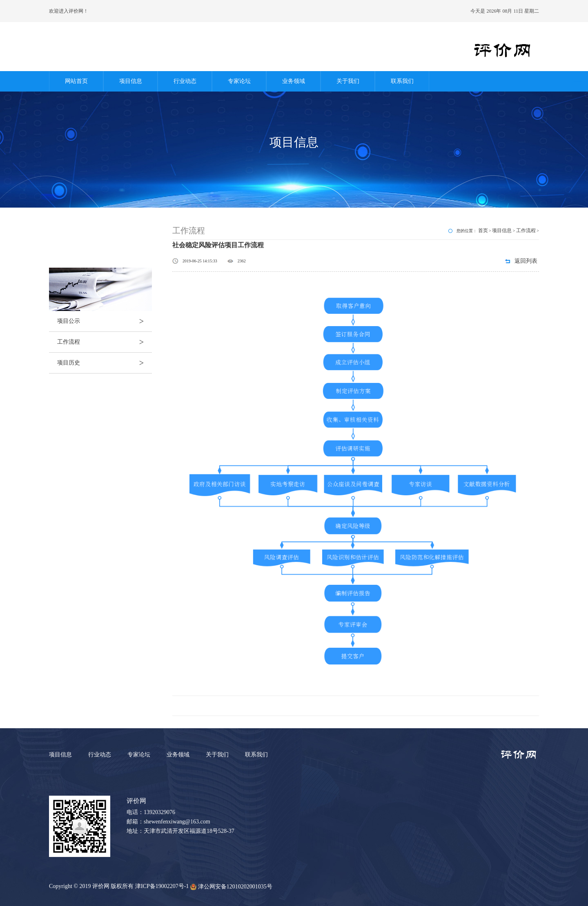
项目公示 (105, 321)
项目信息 (131, 81)
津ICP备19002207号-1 (162, 886)
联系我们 (402, 81)
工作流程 (105, 342)
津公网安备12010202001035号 (231, 887)
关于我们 (348, 81)
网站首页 (76, 81)
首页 (483, 230)
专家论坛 (239, 81)
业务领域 (294, 81)
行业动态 (185, 81)
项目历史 (105, 363)
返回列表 (526, 261)
